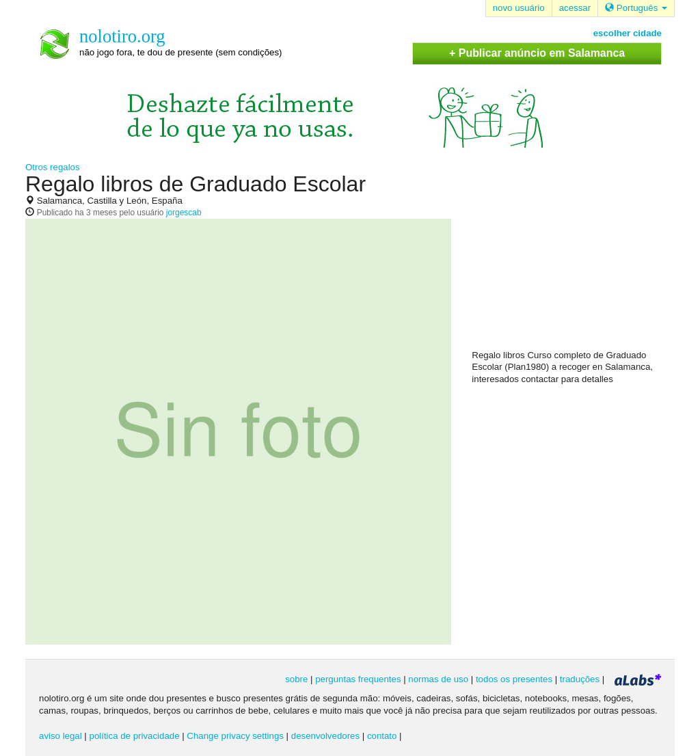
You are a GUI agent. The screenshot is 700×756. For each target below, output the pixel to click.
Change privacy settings (235, 736)
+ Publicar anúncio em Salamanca (537, 53)
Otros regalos (53, 167)
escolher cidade (628, 33)
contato (382, 736)
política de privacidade (135, 736)
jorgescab (184, 213)
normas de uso (438, 679)
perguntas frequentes (358, 679)
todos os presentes (514, 679)
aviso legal (60, 736)
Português (636, 8)
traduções (580, 679)
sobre (296, 679)
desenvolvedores (325, 736)
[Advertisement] (574, 260)
